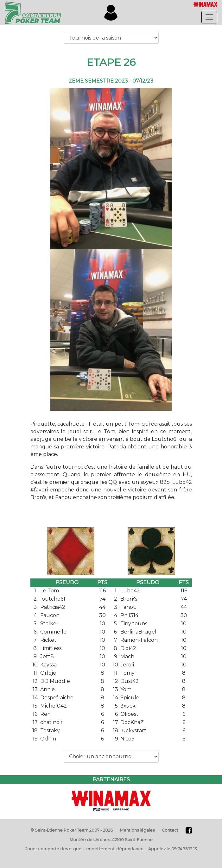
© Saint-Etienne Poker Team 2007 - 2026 (72, 830)
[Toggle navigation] (209, 17)
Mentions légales (137, 830)
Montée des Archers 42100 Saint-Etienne (111, 840)
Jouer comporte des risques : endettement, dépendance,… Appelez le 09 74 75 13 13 (111, 849)
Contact (170, 830)
